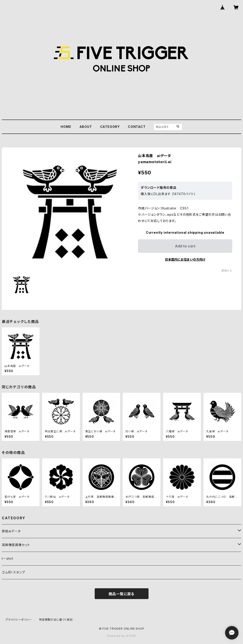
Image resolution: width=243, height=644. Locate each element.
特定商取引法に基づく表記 (56, 620)
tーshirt (8, 559)
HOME (66, 127)
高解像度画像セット (16, 545)
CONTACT (137, 127)
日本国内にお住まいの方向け (185, 259)
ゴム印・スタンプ (13, 572)
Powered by (122, 636)
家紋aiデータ (11, 531)
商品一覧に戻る (122, 594)
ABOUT (86, 127)
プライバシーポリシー (19, 620)
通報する (227, 271)
